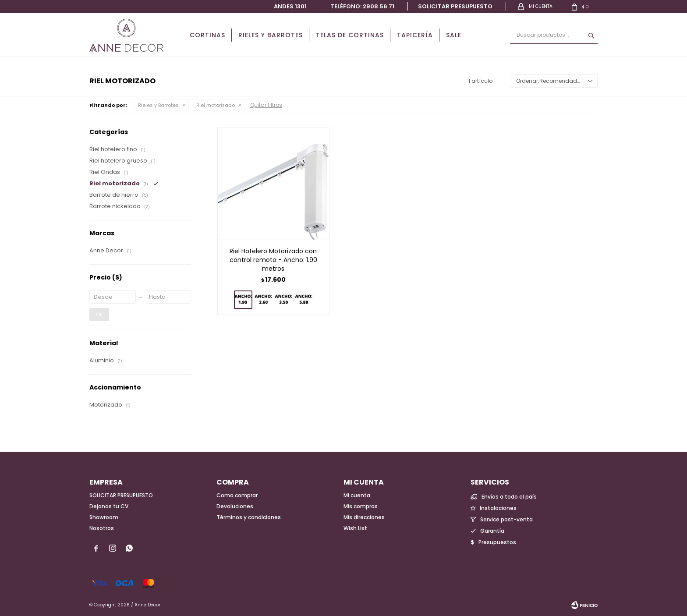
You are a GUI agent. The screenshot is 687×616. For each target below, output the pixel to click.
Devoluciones (235, 506)
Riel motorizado (216, 105)
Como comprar (237, 495)
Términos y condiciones (249, 517)
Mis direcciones (364, 517)
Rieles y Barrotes (271, 35)
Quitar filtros (266, 105)
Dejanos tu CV (109, 506)
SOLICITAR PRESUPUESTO (121, 495)
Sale (454, 35)
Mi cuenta (357, 495)
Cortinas (207, 35)
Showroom (104, 517)
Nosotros (102, 528)
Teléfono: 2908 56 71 (362, 6)
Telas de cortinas (350, 35)
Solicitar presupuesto (455, 6)
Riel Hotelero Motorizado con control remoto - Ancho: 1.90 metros (273, 260)
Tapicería (415, 35)
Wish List (355, 528)
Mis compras (361, 506)
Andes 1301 (290, 6)
